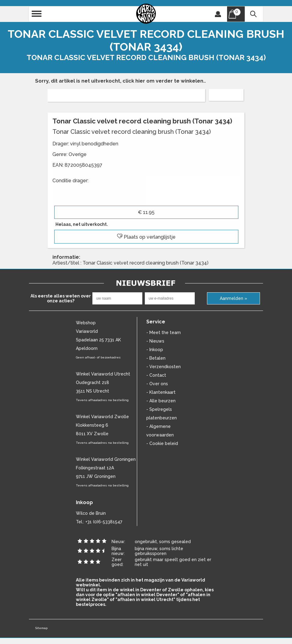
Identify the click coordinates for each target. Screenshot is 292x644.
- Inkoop (155, 350)
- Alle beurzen (161, 401)
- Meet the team (164, 333)
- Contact (156, 375)
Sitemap (41, 628)
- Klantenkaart (161, 392)
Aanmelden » (233, 298)
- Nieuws (155, 341)
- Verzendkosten (164, 367)
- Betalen (156, 358)
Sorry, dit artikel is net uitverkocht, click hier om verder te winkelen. (120, 81)
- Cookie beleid (162, 443)
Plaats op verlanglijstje (146, 237)
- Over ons (157, 384)
